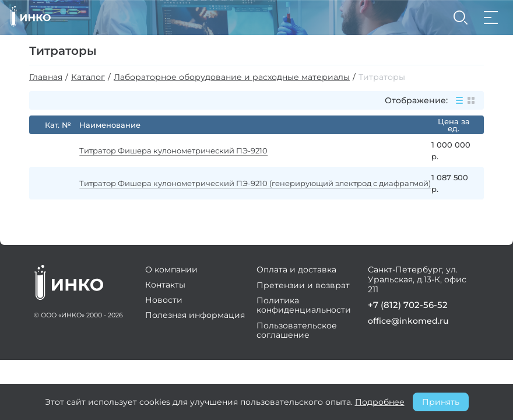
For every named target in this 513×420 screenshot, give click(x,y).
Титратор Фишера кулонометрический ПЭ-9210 (179, 150)
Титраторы (382, 77)
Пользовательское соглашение (297, 331)
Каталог (88, 77)
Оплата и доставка (296, 272)
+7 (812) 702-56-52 (402, 307)
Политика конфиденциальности (304, 307)
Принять (441, 402)
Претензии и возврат (303, 287)
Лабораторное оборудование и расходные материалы (232, 77)
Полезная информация (197, 317)
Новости (166, 302)
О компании (174, 272)
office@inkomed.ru (404, 323)
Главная (46, 77)
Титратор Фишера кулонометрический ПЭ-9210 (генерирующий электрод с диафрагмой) (234, 183)
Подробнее (380, 402)
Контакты (168, 287)
